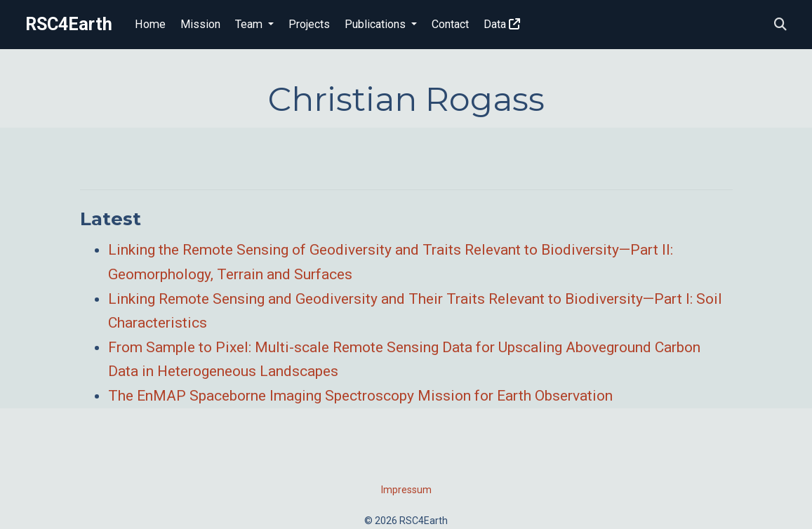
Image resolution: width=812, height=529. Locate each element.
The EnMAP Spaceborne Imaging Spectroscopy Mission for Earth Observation (360, 396)
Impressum (406, 490)
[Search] (780, 25)
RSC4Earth (69, 24)
